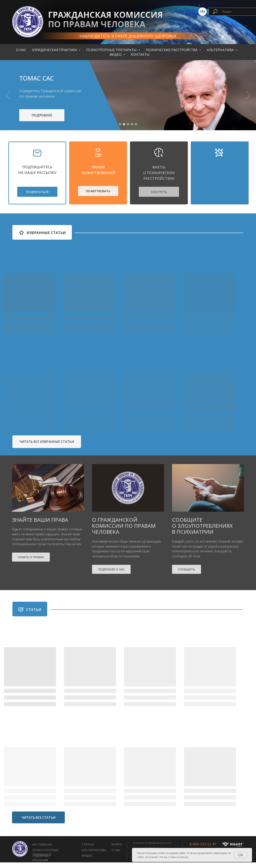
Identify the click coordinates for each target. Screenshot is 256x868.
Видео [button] (116, 54)
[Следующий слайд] (248, 98)
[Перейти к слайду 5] (136, 130)
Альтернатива (94, 856)
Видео (87, 861)
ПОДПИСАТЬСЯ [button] (37, 197)
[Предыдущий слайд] (8, 98)
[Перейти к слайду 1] (120, 130)
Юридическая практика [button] (55, 50)
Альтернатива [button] (221, 50)
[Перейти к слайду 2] (124, 130)
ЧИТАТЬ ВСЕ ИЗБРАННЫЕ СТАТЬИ (47, 447)
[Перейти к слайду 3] (128, 130)
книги (116, 850)
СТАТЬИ (88, 850)
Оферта (137, 863)
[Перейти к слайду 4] (132, 130)
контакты (140, 54)
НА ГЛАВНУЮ (42, 850)
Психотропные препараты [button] (112, 50)
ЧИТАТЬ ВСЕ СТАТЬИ (38, 823)
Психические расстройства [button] (172, 50)
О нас (21, 50)
